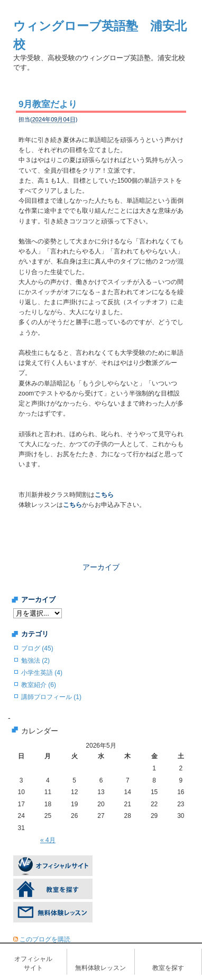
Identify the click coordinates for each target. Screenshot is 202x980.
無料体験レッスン (100, 968)
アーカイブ (101, 567)
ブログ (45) (37, 648)
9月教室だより (48, 104)
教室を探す (168, 968)
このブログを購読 (45, 939)
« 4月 (48, 840)
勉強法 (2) (35, 661)
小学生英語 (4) (42, 673)
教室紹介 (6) (39, 685)
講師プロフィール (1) (51, 697)
